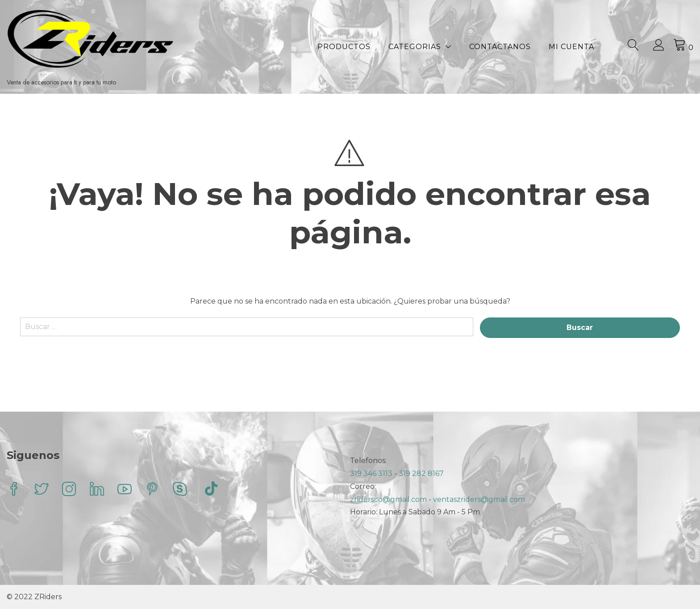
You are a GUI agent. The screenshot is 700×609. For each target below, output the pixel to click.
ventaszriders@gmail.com (479, 499)
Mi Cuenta (571, 47)
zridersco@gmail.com (388, 499)
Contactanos (500, 47)
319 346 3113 (372, 473)
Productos (344, 47)
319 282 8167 (421, 473)
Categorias (415, 47)
